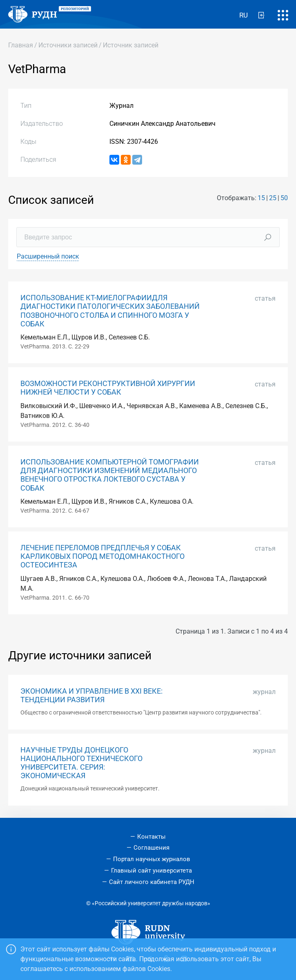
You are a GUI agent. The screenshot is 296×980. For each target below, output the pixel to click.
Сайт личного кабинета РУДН (152, 882)
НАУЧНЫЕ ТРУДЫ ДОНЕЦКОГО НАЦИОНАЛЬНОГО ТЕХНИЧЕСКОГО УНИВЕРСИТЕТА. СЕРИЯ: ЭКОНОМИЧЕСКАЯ (81, 763)
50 (284, 198)
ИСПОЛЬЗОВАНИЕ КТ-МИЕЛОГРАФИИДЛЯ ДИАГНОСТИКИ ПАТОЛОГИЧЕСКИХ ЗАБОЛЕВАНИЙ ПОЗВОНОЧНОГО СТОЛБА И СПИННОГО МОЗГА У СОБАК (110, 311)
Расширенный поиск (48, 256)
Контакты (151, 837)
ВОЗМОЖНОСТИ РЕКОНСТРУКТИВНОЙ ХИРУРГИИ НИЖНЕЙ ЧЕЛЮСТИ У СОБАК (108, 388)
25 (273, 198)
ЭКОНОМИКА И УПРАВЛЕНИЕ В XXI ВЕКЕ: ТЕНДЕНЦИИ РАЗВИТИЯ (91, 695)
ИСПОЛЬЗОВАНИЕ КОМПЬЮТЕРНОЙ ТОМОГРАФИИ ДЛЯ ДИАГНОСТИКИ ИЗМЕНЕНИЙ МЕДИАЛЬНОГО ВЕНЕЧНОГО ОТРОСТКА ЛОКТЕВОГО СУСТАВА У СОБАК (110, 475)
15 (261, 198)
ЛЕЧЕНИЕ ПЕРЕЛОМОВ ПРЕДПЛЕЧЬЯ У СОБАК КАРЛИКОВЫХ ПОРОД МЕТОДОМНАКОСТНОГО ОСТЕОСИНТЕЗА (102, 556)
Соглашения (151, 848)
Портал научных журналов (152, 859)
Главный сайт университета (151, 871)
